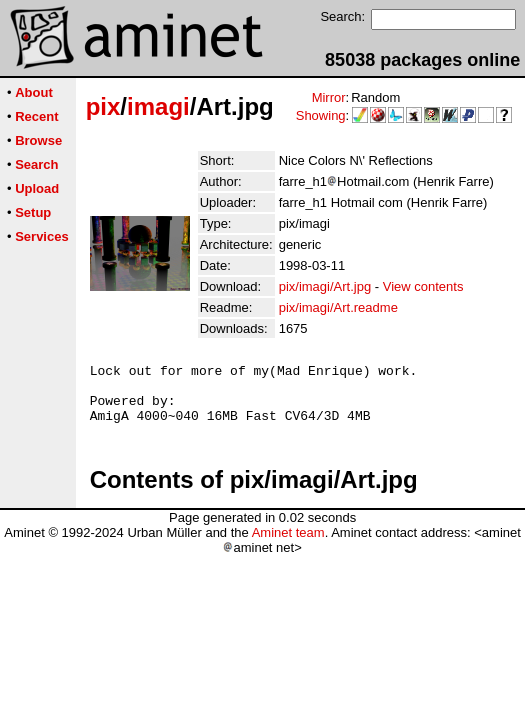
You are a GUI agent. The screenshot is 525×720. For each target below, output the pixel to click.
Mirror (329, 97)
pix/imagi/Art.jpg (325, 286)
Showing (321, 115)
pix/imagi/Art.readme (338, 307)
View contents (423, 286)
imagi (158, 106)
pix (103, 106)
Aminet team (288, 544)
